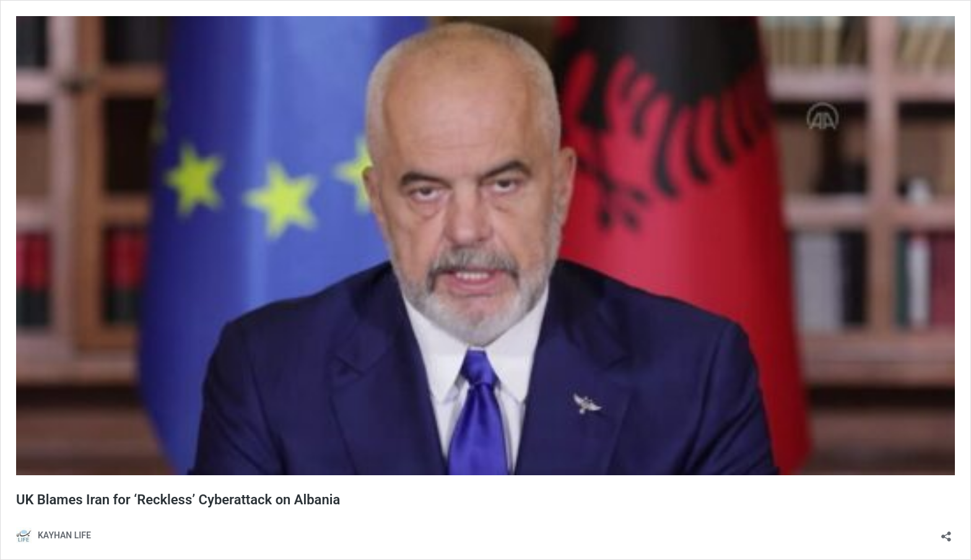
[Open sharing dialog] (946, 532)
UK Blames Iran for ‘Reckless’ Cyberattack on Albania (178, 500)
